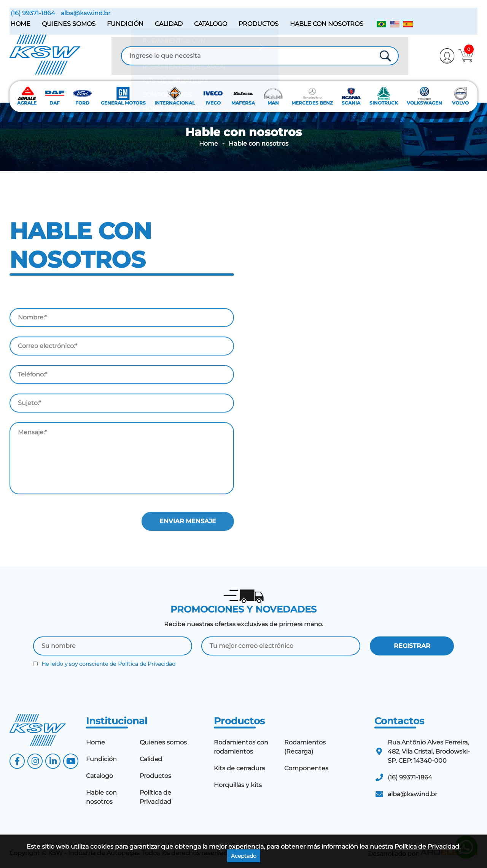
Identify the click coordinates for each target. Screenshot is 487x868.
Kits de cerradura (239, 766)
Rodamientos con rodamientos (241, 745)
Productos (257, 23)
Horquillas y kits (238, 783)
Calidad (168, 23)
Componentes (306, 766)
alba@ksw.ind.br (84, 12)
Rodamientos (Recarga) (305, 745)
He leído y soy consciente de (104, 662)
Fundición (124, 23)
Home (19, 23)
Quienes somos (68, 23)
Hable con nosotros (325, 23)
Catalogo (209, 23)
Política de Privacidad (147, 662)
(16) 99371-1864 (32, 12)
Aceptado (244, 856)
